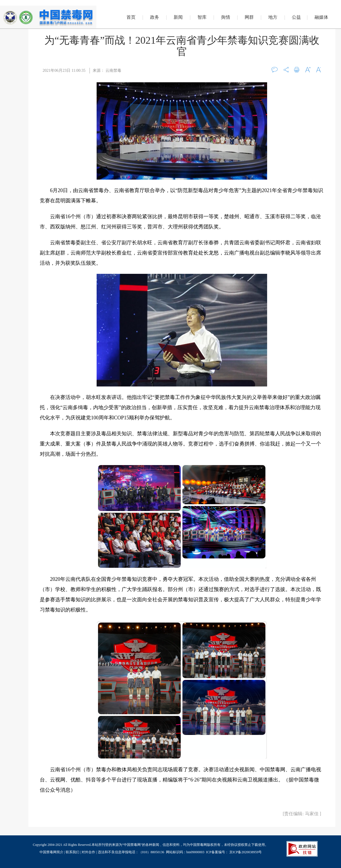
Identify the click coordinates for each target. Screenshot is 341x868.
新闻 (178, 17)
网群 (249, 17)
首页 (131, 17)
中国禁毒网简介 (52, 852)
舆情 (226, 17)
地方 (273, 17)
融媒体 (321, 17)
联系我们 (72, 852)
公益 (296, 17)
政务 (155, 17)
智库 (202, 17)
